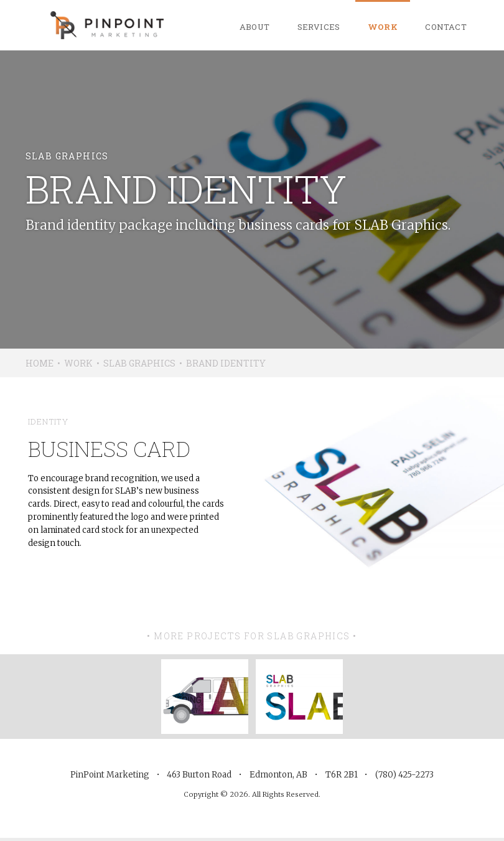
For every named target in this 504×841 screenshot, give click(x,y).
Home (40, 363)
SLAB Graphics (139, 363)
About (255, 27)
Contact (446, 27)
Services (319, 27)
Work (383, 27)
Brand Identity (226, 363)
